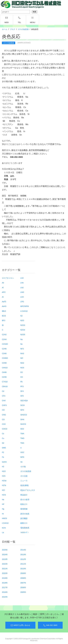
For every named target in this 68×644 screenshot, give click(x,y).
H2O (4, 471)
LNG (22, 292)
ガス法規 (24, 476)
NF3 (22, 349)
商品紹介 (24, 495)
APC (4, 292)
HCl (3, 490)
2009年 (23, 573)
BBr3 (4, 311)
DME (4, 448)
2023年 (5, 559)
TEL (20, 20)
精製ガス (24, 523)
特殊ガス (24, 504)
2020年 (5, 573)
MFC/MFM (25, 306)
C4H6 (4, 372)
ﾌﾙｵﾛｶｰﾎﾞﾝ (24, 532)
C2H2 (4, 334)
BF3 (4, 320)
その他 (23, 466)
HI (3, 514)
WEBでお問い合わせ (20, 625)
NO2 (22, 363)
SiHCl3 (23, 424)
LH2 (22, 278)
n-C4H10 (24, 311)
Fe (3, 457)
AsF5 (4, 301)
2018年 (5, 583)
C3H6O (5, 358)
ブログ (13, 29)
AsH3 (4, 306)
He (3, 499)
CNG (4, 415)
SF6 (22, 396)
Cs (3, 433)
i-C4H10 (5, 523)
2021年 (5, 568)
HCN (4, 495)
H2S (4, 476)
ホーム (5, 29)
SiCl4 (22, 405)
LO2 (22, 297)
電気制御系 (25, 528)
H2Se (4, 481)
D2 (3, 443)
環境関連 (24, 509)
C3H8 (4, 363)
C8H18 (5, 386)
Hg (3, 509)
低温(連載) (24, 485)
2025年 (5, 550)
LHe (22, 283)
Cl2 (3, 410)
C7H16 (5, 382)
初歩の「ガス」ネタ (28, 490)
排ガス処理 (25, 499)
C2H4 (4, 339)
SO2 (22, 429)
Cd (3, 391)
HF (3, 504)
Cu (3, 438)
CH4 (4, 400)
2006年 (23, 587)
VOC (22, 452)
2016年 (5, 592)
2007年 (23, 583)
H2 (3, 466)
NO (22, 358)
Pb (21, 382)
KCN (4, 528)
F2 (3, 452)
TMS (22, 443)
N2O (22, 320)
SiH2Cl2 (24, 415)
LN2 (22, 287)
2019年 (5, 578)
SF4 (22, 391)
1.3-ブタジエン (8, 278)
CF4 (4, 396)
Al (3, 287)
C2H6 (4, 349)
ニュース (24, 481)
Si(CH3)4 (24, 400)
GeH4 (4, 462)
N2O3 (23, 325)
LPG (22, 301)
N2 (21, 316)
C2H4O (5, 344)
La (3, 532)
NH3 (22, 353)
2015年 (5, 597)
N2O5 (23, 334)
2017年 (5, 587)
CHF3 (4, 405)
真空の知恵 (25, 514)
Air (3, 283)
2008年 (23, 578)
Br (3, 325)
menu (33, 20)
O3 (22, 377)
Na (21, 339)
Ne (21, 344)
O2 (22, 372)
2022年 (5, 564)
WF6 (22, 457)
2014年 (23, 550)
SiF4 (22, 410)
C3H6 (4, 353)
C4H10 (5, 367)
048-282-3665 (50, 625)
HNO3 (4, 518)
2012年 (23, 559)
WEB (7, 20)
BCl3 (4, 316)
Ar (3, 297)
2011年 (23, 564)
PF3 (22, 386)
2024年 (5, 554)
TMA (22, 433)
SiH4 (22, 419)
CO (3, 419)
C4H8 (4, 377)
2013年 (23, 554)
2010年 (23, 568)
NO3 (22, 367)
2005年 (23, 592)
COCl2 (5, 429)
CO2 (4, 424)
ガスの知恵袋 (23, 29)
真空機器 (24, 518)
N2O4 (23, 330)
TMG (22, 438)
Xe (21, 462)
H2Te (4, 485)
